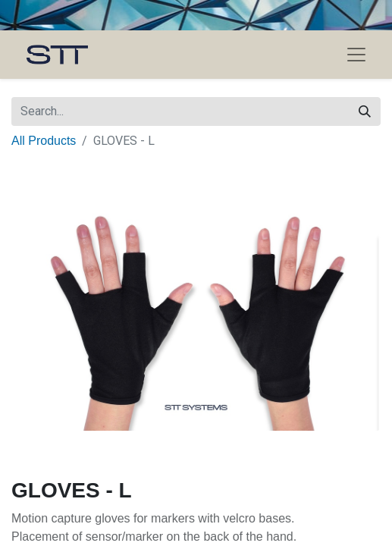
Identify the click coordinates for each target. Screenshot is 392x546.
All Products (44, 141)
